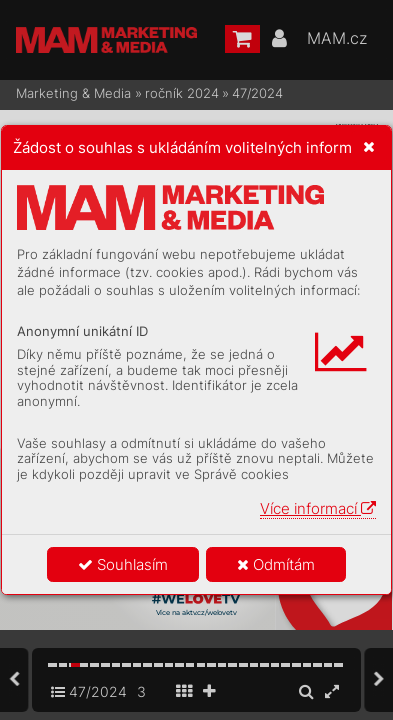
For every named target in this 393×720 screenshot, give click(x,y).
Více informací (318, 508)
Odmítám (276, 564)
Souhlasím (123, 564)
